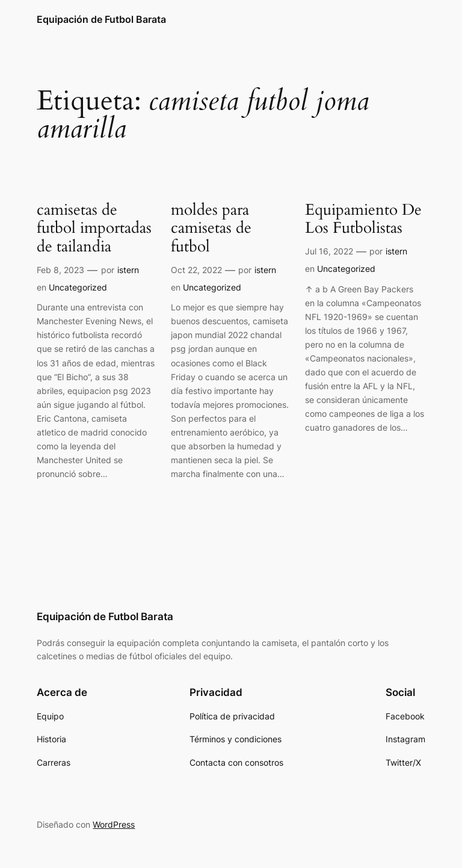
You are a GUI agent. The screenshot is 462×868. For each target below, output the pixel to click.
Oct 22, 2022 (196, 270)
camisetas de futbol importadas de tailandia (94, 229)
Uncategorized (78, 287)
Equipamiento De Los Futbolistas (363, 220)
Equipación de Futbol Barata (101, 19)
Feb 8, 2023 (60, 270)
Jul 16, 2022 (329, 251)
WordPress (114, 824)
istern (128, 270)
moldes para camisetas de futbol (211, 229)
